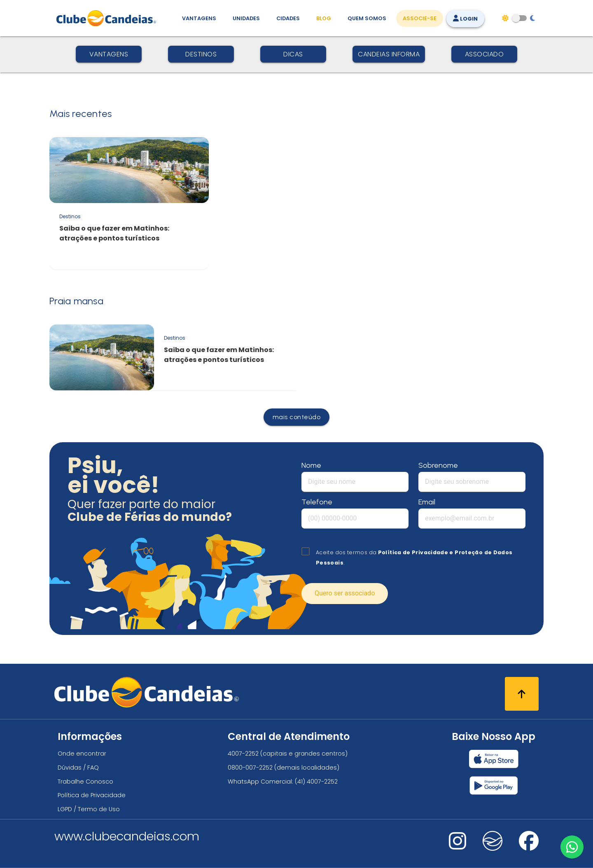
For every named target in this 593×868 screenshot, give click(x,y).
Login (465, 19)
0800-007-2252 (250, 768)
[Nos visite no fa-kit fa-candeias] (493, 849)
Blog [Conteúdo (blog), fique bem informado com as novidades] (324, 18)
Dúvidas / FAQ (78, 768)
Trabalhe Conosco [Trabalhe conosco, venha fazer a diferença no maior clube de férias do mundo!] (85, 782)
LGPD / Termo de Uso (89, 809)
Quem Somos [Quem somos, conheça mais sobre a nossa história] (367, 18)
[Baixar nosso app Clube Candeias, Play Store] (494, 785)
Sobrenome (438, 465)
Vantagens (109, 54)
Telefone (317, 502)
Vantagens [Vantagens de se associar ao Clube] (199, 18)
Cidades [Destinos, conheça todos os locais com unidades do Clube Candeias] (288, 18)
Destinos (201, 54)
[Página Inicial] (108, 18)
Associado (484, 54)
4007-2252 (243, 754)
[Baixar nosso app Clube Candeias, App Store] (494, 759)
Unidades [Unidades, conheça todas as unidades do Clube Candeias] (246, 18)
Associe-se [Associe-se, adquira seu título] (420, 18)
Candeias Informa (389, 54)
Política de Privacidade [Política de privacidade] (92, 795)
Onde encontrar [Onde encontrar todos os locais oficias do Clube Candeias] (82, 754)
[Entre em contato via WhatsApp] (571, 846)
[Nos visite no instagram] (458, 846)
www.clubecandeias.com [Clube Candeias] (127, 836)
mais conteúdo (297, 417)
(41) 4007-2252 (316, 782)
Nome (311, 465)
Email (427, 502)
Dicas (293, 54)
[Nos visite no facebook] (529, 846)
